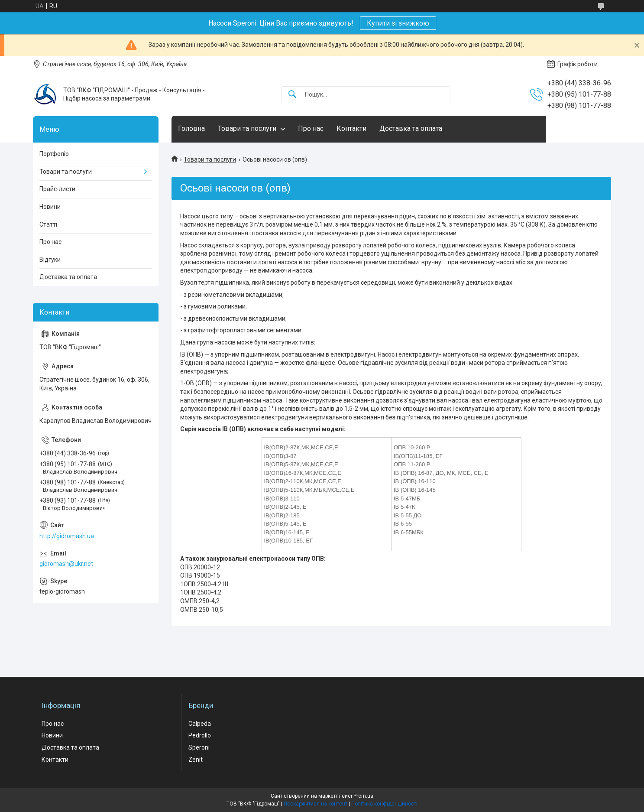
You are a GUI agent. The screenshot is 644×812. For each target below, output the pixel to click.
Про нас (311, 128)
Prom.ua (363, 796)
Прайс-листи (57, 189)
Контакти (351, 128)
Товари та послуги (247, 128)
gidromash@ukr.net (66, 564)
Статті (48, 224)
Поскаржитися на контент (316, 804)
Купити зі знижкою (398, 23)
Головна (191, 128)
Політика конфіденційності (384, 804)
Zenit (196, 760)
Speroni (199, 747)
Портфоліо (54, 154)
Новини (50, 207)
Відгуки (50, 260)
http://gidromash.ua (67, 536)
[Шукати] (292, 95)
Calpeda (200, 724)
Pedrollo (200, 735)
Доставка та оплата (411, 128)
